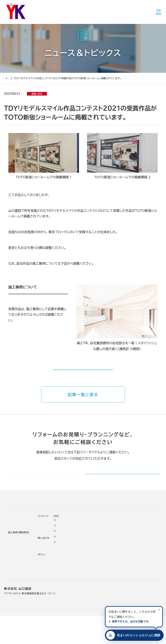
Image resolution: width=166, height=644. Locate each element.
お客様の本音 (99, 555)
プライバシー (98, 588)
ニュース (96, 549)
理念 (71, 561)
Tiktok (116, 571)
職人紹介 (73, 588)
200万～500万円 (49, 583)
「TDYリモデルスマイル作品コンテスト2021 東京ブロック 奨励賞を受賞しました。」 (67, 195)
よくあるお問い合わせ (17, 577)
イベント (96, 560)
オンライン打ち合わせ (17, 572)
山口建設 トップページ (17, 527)
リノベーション (45, 550)
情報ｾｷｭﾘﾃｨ (98, 593)
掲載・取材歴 (75, 577)
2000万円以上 (46, 566)
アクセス (73, 594)
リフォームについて (14, 543)
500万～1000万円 (49, 577)
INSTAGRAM (120, 560)
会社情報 (73, 550)
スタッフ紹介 (75, 583)
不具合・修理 (98, 577)
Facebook (118, 555)
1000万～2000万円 (50, 572)
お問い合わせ (99, 571)
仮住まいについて (15, 566)
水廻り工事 (44, 555)
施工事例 (42, 543)
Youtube (117, 549)
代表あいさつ (76, 555)
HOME (8, 78)
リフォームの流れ (14, 561)
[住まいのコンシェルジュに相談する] (133, 635)
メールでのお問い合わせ (110, 495)
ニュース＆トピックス (28, 78)
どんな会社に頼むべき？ (18, 555)
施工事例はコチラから (83, 379)
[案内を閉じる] (159, 609)
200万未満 (44, 588)
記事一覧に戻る (83, 409)
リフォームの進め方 (15, 550)
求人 (71, 599)
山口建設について (77, 543)
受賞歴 (72, 572)
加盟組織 (73, 566)
